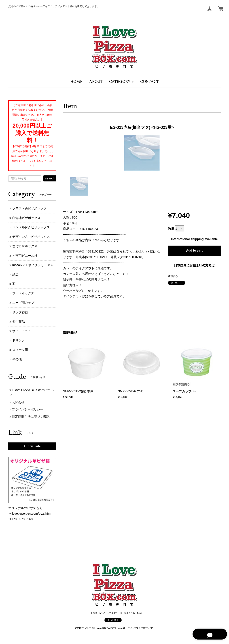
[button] (121, 82)
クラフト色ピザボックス (30, 208)
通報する (173, 276)
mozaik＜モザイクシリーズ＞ (33, 265)
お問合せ (18, 402)
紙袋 (15, 274)
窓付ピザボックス (25, 246)
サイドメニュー (23, 331)
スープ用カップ (23, 303)
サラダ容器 (20, 312)
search (50, 178)
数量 (171, 229)
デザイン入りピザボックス (31, 237)
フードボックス (23, 293)
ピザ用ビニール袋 (25, 256)
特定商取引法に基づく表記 (31, 417)
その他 (17, 359)
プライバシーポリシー (28, 409)
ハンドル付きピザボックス (31, 227)
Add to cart (194, 250)
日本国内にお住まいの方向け (194, 265)
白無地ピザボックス (26, 218)
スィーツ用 (20, 350)
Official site (32, 446)
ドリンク (19, 340)
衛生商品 (19, 322)
